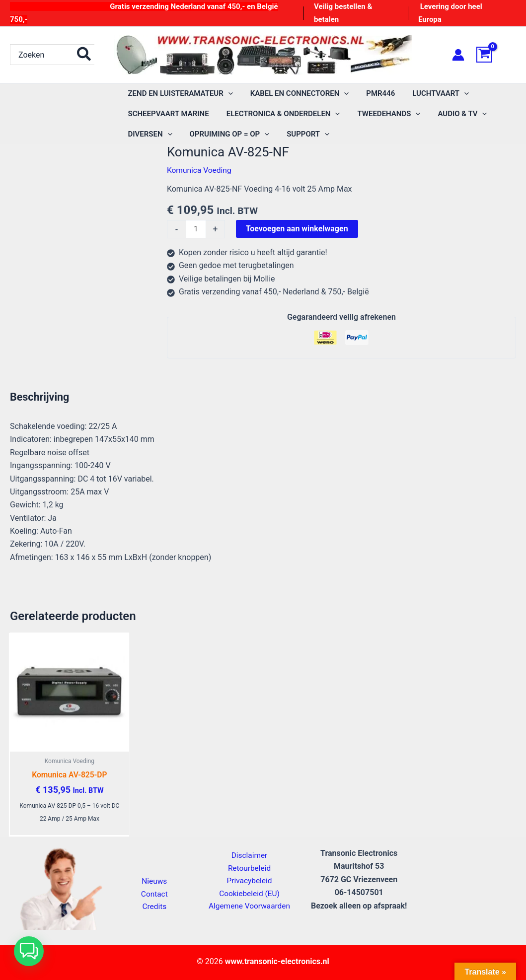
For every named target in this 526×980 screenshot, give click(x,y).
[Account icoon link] (458, 55)
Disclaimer (249, 854)
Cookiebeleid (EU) (249, 893)
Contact (154, 893)
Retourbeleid (249, 867)
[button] (29, 951)
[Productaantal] (196, 229)
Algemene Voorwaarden (249, 906)
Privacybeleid (249, 880)
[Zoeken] (84, 55)
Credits (155, 907)
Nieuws (154, 880)
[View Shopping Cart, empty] (496, 55)
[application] (227, 94)
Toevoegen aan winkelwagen (298, 229)
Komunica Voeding (200, 170)
